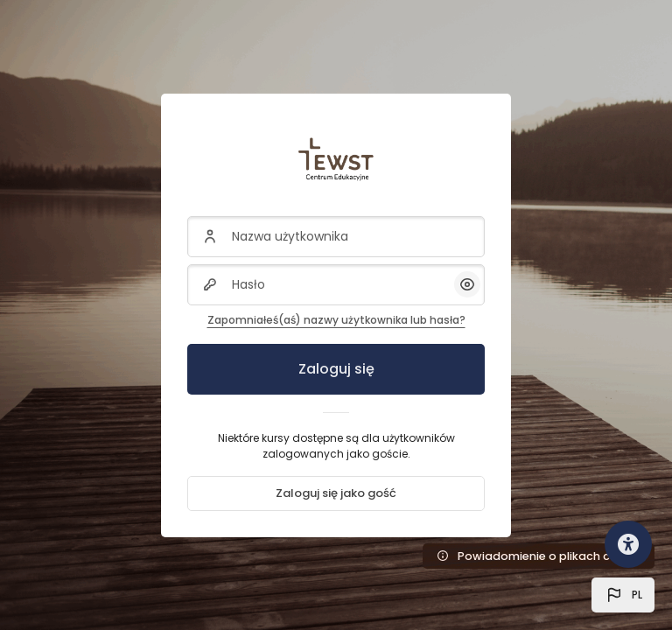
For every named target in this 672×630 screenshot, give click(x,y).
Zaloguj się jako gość (336, 493)
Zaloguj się (336, 369)
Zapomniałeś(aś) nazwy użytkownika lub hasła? (336, 320)
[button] (623, 595)
